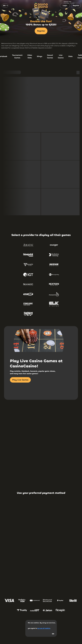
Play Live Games (20, 380)
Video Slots (30, 56)
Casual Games (50, 56)
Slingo (40, 56)
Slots (70, 56)
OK (53, 634)
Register (76, 5)
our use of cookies (44, 628)
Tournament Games (17, 56)
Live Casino (61, 56)
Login (65, 5)
